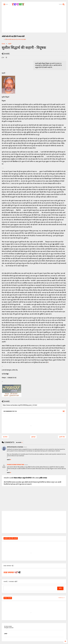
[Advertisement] (34, 20)
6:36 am (25, 447)
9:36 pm (26, 465)
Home (3, 44)
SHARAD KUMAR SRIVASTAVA (15, 465)
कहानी (10, 44)
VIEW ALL (61, 598)
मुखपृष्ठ (6, 634)
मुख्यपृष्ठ (33, 437)
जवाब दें (9, 460)
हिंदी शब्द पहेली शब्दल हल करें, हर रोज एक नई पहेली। (16, 39)
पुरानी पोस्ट (62, 437)
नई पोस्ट (5, 437)
